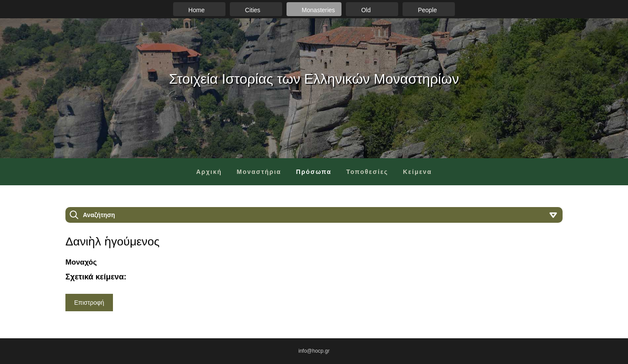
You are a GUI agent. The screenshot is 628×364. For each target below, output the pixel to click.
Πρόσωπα (314, 172)
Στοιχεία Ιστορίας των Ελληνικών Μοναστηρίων (314, 79)
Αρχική (209, 172)
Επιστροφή (89, 303)
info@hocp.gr (314, 351)
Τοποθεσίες (367, 172)
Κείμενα (417, 172)
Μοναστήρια (259, 172)
